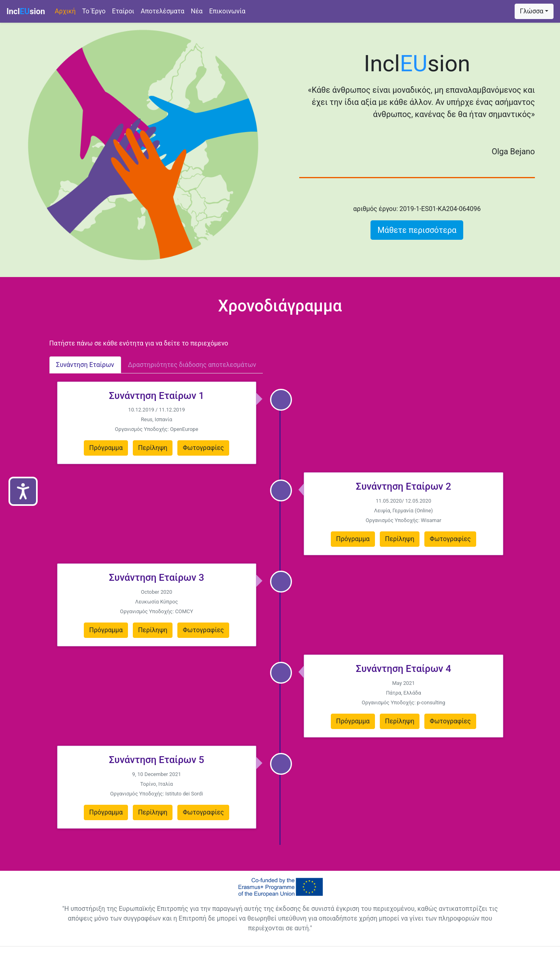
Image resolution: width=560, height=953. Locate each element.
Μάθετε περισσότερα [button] (417, 230)
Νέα (197, 11)
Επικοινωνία (227, 11)
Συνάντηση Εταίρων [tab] (85, 365)
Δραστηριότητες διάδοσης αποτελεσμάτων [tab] (192, 365)
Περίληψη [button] (153, 448)
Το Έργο (94, 11)
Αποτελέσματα (162, 11)
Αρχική (67, 11)
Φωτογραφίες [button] (203, 448)
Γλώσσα (532, 11)
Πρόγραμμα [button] (106, 448)
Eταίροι (123, 11)
